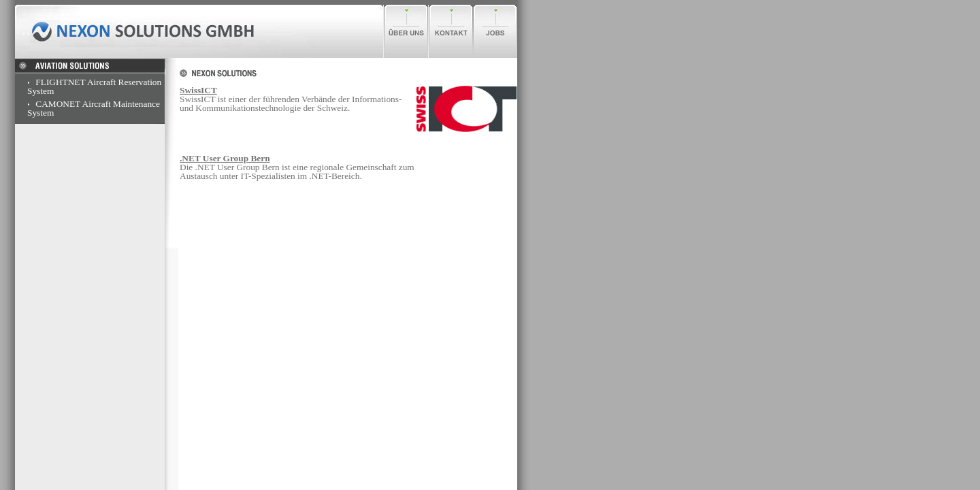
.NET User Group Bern (225, 158)
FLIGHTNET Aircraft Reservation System (94, 86)
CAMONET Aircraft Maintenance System (94, 108)
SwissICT (198, 90)
